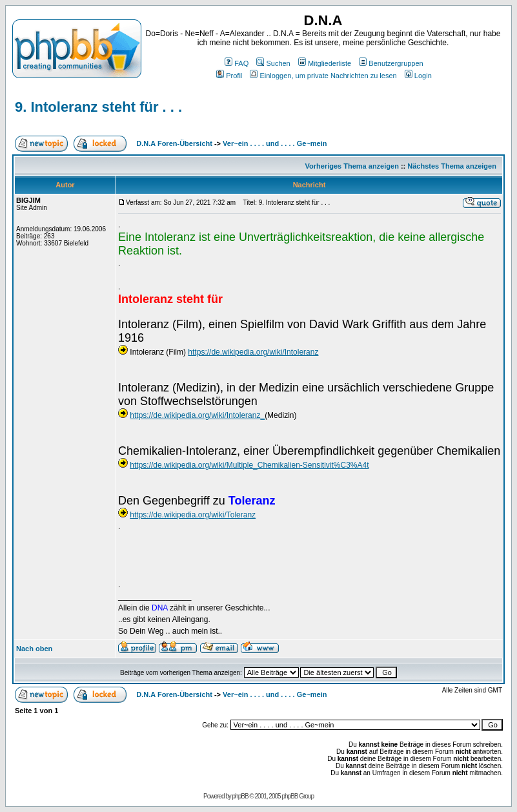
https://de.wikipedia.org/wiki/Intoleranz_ (197, 415)
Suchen (273, 63)
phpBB (240, 796)
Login (418, 76)
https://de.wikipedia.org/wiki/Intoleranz (253, 352)
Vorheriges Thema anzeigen (352, 166)
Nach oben (34, 649)
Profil (229, 76)
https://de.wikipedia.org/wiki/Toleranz (193, 515)
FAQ (237, 63)
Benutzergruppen (391, 63)
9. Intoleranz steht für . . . (98, 107)
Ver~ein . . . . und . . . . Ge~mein (275, 143)
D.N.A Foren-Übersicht (174, 143)
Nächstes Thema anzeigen (452, 166)
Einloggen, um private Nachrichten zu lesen (323, 76)
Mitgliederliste (325, 63)
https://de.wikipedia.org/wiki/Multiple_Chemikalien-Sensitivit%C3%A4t (249, 465)
